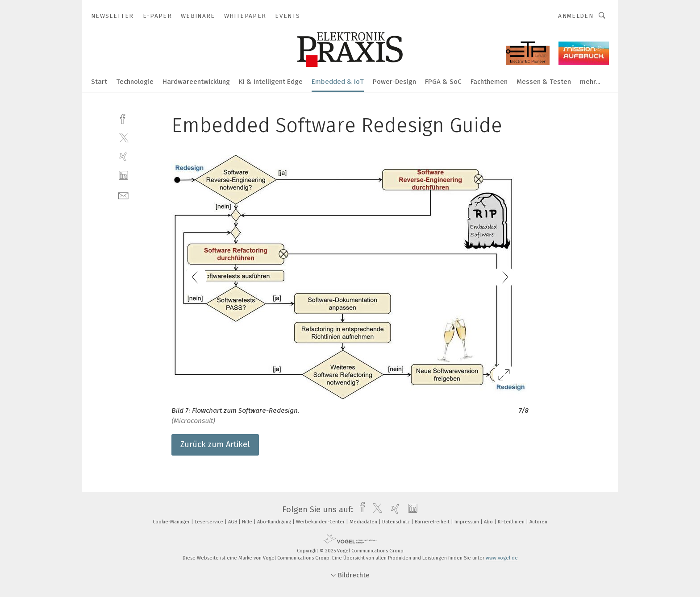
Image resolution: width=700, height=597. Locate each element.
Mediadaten (364, 522)
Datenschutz (397, 522)
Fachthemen (489, 82)
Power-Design (394, 82)
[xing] (123, 156)
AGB (233, 522)
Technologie (135, 82)
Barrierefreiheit (433, 522)
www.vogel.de (502, 558)
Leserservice (210, 522)
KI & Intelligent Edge (271, 82)
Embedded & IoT (338, 82)
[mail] (123, 195)
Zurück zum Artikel (215, 444)
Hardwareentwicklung (196, 82)
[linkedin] (123, 176)
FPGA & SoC (443, 82)
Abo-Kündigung (275, 522)
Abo (489, 522)
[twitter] (123, 137)
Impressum (467, 522)
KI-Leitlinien (512, 522)
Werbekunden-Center (321, 522)
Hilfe (248, 522)
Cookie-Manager (172, 522)
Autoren (538, 522)
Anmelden (576, 16)
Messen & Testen (544, 82)
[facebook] (123, 118)
